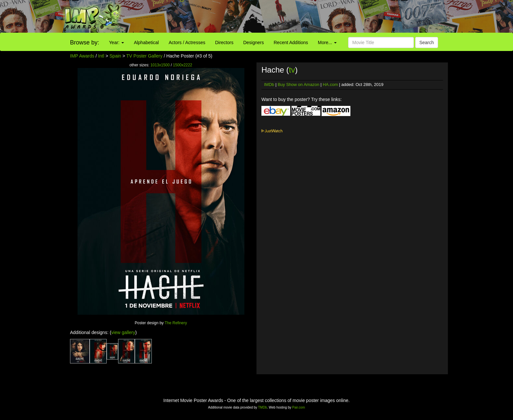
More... (327, 42)
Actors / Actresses (187, 42)
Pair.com (299, 407)
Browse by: (85, 42)
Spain (115, 56)
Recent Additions (291, 42)
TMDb (263, 407)
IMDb (269, 84)
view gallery (123, 332)
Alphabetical (146, 42)
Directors (224, 42)
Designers (253, 42)
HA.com (330, 84)
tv (292, 70)
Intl (101, 56)
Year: (116, 42)
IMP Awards (82, 56)
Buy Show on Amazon (299, 84)
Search (427, 42)
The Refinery (176, 323)
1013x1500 (160, 65)
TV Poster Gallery (144, 56)
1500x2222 (183, 65)
